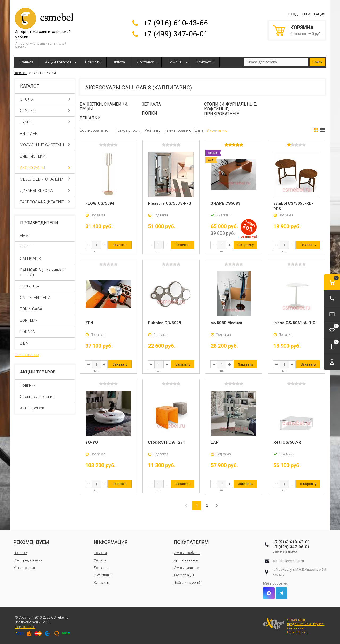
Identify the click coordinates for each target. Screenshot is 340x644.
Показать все (27, 355)
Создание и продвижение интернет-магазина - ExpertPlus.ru (294, 626)
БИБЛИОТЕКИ (45, 156)
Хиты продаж (32, 408)
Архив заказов (186, 560)
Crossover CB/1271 (167, 442)
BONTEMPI (29, 320)
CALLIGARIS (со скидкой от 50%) (42, 272)
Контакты (205, 62)
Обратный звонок (285, 552)
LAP (215, 442)
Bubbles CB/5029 (165, 323)
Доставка (145, 62)
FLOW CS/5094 (100, 203)
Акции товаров (58, 62)
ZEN (89, 323)
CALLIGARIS (30, 259)
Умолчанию (217, 130)
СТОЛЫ (45, 99)
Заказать (120, 245)
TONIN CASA (31, 309)
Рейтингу (152, 130)
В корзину (246, 245)
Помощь (175, 62)
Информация (111, 542)
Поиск (317, 62)
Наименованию (178, 130)
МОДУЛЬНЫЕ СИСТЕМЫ (45, 145)
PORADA (27, 332)
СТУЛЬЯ (45, 111)
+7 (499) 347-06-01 (176, 34)
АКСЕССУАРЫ (45, 168)
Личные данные (186, 568)
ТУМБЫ (45, 122)
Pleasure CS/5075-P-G (170, 203)
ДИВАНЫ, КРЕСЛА (45, 191)
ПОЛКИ (150, 113)
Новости (93, 62)
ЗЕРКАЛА (151, 104)
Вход (293, 14)
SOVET (26, 247)
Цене (199, 130)
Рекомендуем (31, 542)
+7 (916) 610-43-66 (176, 23)
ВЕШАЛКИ (90, 118)
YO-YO (92, 442)
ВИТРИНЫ (45, 134)
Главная (26, 62)
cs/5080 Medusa (226, 323)
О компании (103, 575)
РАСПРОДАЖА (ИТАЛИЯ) (45, 202)
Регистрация (314, 14)
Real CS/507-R (287, 442)
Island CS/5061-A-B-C (294, 323)
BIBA (24, 343)
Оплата (119, 62)
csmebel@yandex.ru (288, 561)
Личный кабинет (187, 553)
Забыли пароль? (187, 583)
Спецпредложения (37, 397)
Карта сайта (25, 627)
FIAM (24, 236)
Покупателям (191, 542)
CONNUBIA (29, 286)
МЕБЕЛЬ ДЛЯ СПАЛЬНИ (45, 179)
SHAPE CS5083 (226, 203)
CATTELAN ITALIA (35, 298)
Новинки (28, 385)
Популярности (128, 130)
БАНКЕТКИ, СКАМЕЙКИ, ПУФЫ (104, 107)
